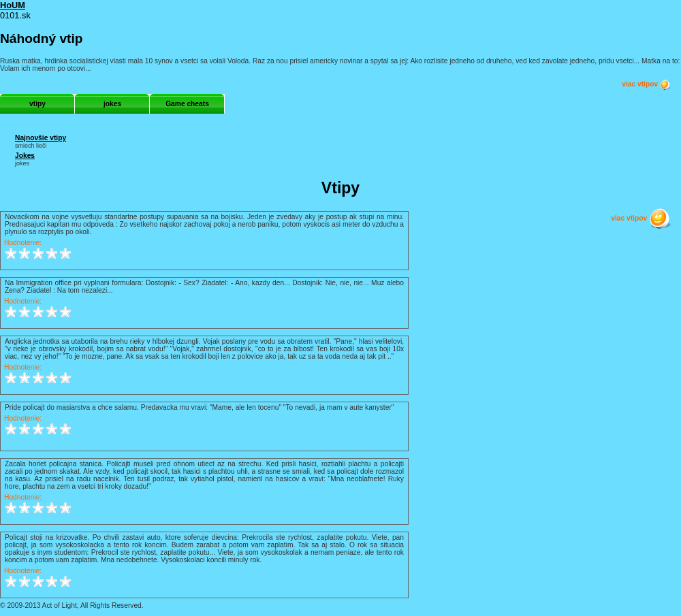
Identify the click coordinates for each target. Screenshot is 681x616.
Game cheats (187, 104)
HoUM (13, 5)
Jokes (25, 156)
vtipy (37, 104)
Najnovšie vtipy (41, 138)
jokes (112, 104)
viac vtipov (646, 84)
